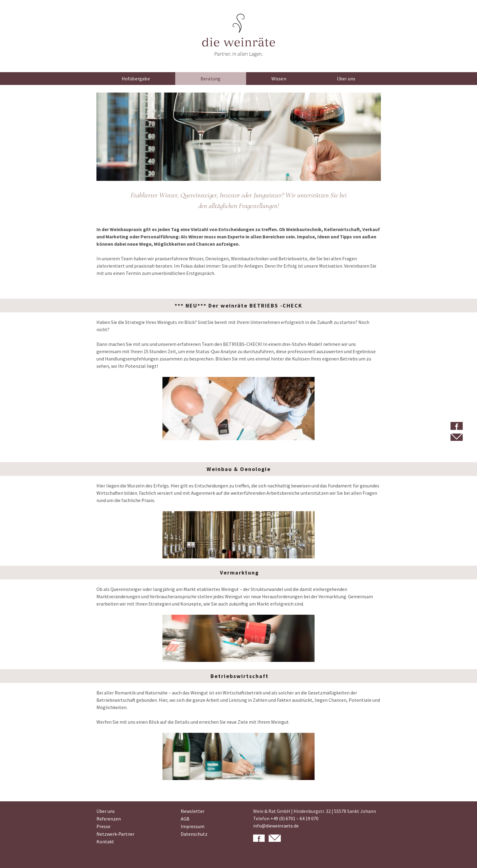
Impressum (193, 826)
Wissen (279, 79)
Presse (103, 826)
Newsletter (193, 811)
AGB (185, 819)
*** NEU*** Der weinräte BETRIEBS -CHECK (238, 306)
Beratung (211, 79)
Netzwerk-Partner (115, 834)
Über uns (346, 79)
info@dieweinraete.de (276, 826)
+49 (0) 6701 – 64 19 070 (294, 818)
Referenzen (109, 819)
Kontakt (105, 842)
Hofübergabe (136, 79)
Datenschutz (194, 834)
